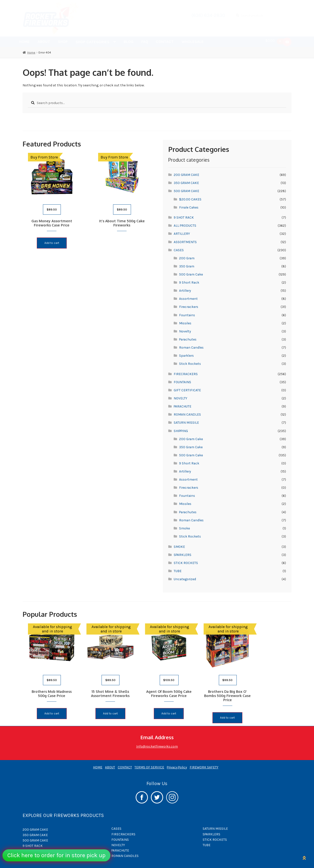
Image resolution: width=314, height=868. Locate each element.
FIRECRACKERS (186, 374)
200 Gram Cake (191, 439)
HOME (24, 42)
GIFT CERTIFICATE (187, 390)
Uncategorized (185, 579)
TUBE (178, 571)
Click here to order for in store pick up (56, 855)
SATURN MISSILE (186, 422)
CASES (179, 250)
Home (31, 53)
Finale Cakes (189, 207)
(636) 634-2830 (208, 15)
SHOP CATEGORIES (92, 42)
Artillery (185, 290)
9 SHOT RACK (184, 217)
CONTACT (165, 42)
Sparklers (186, 355)
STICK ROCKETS (186, 563)
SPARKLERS (183, 555)
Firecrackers (189, 307)
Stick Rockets (190, 364)
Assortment (188, 299)
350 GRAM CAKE (186, 183)
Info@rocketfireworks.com (157, 743)
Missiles (185, 323)
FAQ (145, 42)
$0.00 (276, 41)
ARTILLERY (182, 234)
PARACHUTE (183, 406)
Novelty (185, 331)
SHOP (63, 42)
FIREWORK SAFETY (204, 764)
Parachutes (188, 339)
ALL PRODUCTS (185, 225)
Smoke (184, 528)
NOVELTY (180, 398)
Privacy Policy (177, 764)
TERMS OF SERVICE (149, 764)
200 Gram (187, 258)
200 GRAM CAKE (186, 175)
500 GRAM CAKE (186, 191)
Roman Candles (191, 347)
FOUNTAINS (182, 382)
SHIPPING (181, 431)
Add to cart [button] (53, 242)
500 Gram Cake (191, 274)
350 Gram (187, 266)
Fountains (187, 315)
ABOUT (44, 42)
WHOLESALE (193, 42)
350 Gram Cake (191, 447)
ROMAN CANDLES (187, 414)
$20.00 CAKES (190, 199)
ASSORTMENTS (185, 242)
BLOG (129, 42)
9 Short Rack (189, 282)
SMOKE (179, 547)
